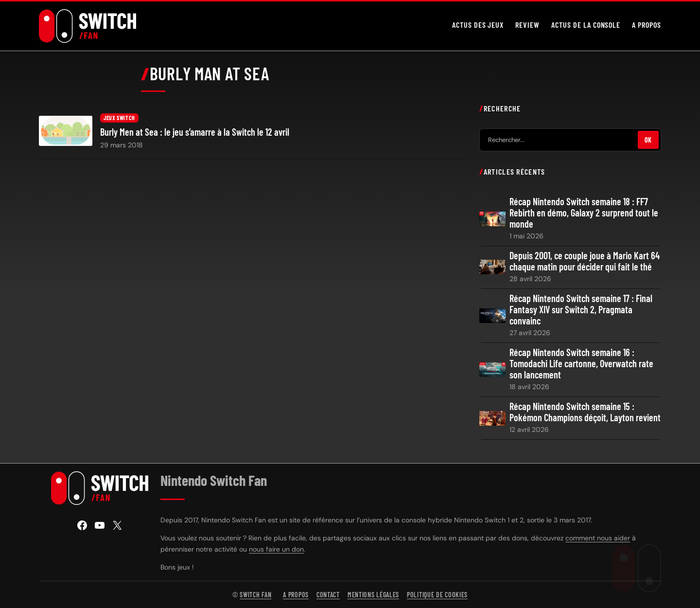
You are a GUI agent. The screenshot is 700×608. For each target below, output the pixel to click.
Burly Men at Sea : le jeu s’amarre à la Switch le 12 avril (195, 132)
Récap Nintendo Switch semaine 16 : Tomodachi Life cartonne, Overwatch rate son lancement (581, 364)
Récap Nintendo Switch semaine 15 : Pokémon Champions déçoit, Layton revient (585, 412)
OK (648, 140)
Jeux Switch (119, 118)
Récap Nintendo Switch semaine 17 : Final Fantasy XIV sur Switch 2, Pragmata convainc (581, 310)
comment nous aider (598, 538)
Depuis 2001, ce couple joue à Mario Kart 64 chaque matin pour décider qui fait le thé (585, 261)
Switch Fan (255, 595)
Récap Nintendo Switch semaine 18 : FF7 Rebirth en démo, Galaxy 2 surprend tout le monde (584, 213)
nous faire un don (276, 549)
